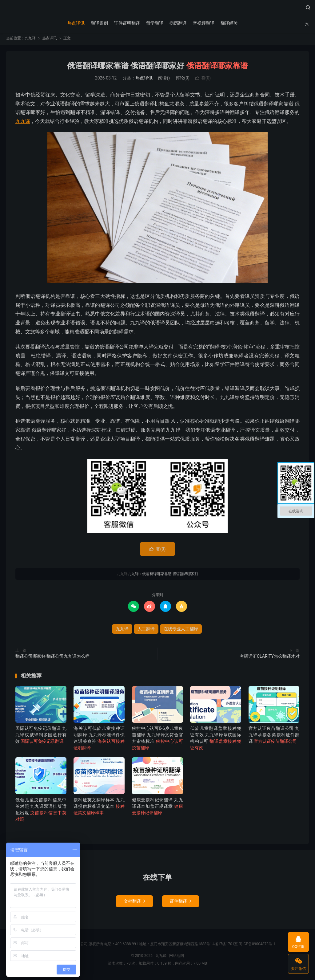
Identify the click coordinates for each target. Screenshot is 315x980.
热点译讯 (76, 23)
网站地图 (177, 957)
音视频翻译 (203, 23)
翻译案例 (99, 23)
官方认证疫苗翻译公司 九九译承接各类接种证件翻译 (274, 736)
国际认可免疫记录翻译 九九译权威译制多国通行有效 (41, 736)
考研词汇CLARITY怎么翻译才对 (270, 658)
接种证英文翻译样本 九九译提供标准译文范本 (99, 807)
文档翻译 (134, 902)
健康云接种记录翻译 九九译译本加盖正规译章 (157, 807)
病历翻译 (178, 23)
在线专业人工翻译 (181, 630)
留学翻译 (154, 23)
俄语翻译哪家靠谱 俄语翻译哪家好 (157, 67)
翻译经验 (229, 23)
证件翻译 (181, 902)
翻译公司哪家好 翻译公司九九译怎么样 (52, 658)
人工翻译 (146, 630)
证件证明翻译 (127, 23)
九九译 (157, 10)
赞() (203, 79)
